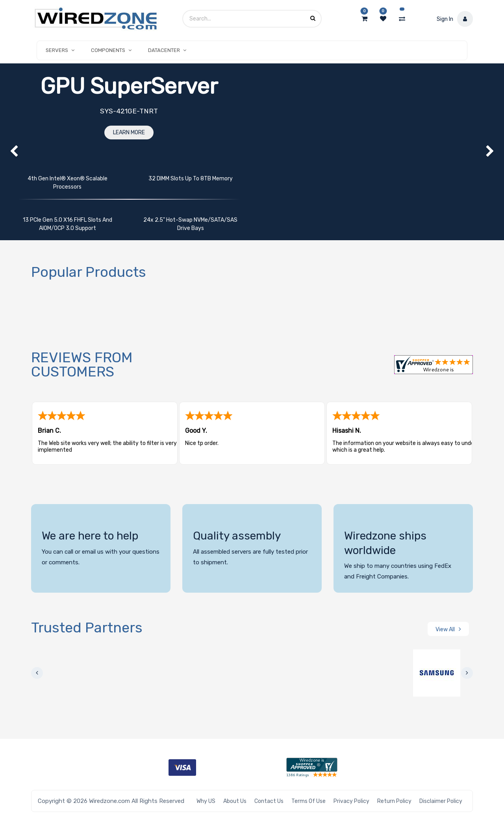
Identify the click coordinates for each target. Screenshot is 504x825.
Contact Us (269, 801)
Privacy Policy (351, 801)
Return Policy (394, 801)
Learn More (129, 133)
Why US (206, 801)
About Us (235, 801)
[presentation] (37, 673)
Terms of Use (309, 801)
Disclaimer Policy (441, 801)
